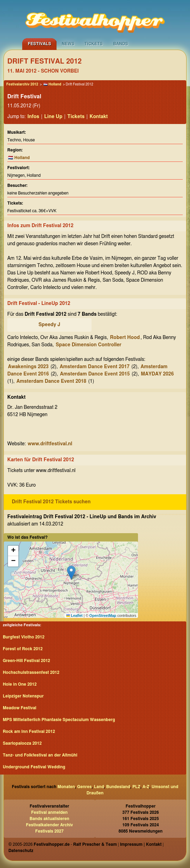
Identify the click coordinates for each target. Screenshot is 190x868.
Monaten (66, 787)
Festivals (39, 44)
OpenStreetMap (103, 615)
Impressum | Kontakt (141, 844)
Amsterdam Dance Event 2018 (51, 381)
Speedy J (49, 325)
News (68, 44)
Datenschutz (21, 851)
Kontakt (99, 117)
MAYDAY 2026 (157, 374)
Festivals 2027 (50, 831)
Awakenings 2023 (28, 367)
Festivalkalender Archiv (50, 825)
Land (99, 787)
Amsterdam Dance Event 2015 (95, 374)
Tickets (93, 44)
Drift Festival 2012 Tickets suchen (51, 502)
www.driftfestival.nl (50, 444)
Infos (33, 117)
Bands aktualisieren (49, 819)
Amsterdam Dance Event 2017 (94, 367)
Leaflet (74, 615)
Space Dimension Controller (89, 345)
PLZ (136, 787)
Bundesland (118, 787)
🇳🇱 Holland (52, 84)
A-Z (146, 787)
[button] (71, 573)
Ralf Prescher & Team (95, 844)
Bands (120, 44)
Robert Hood (125, 338)
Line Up (53, 117)
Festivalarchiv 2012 (22, 84)
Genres (85, 787)
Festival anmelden (49, 812)
